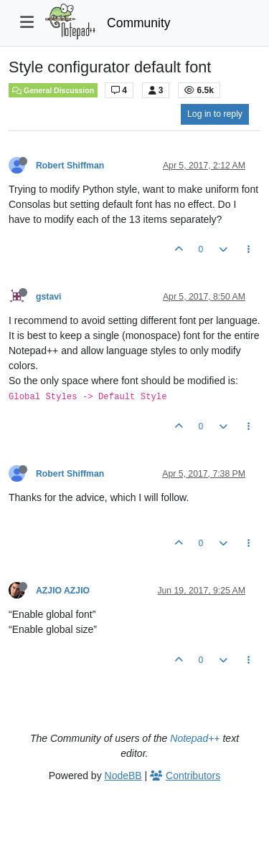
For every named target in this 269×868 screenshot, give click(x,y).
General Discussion (53, 90)
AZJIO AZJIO (63, 591)
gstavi (48, 297)
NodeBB (123, 776)
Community (139, 23)
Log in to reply (215, 114)
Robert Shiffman (70, 166)
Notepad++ (195, 738)
